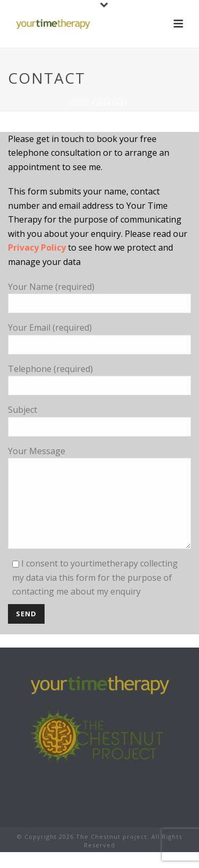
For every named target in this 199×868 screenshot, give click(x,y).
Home (81, 103)
